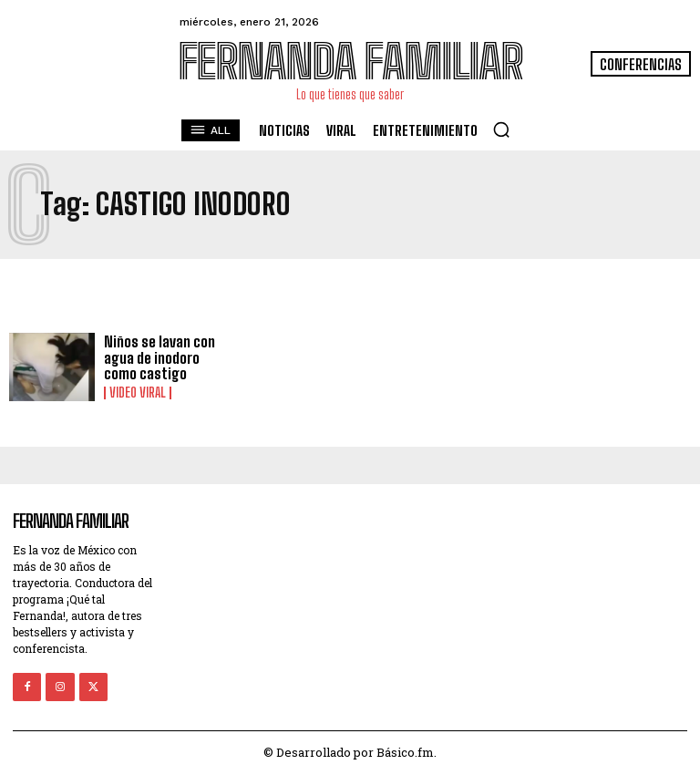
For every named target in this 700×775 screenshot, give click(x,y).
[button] (501, 129)
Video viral (138, 393)
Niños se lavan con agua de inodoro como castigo (160, 357)
